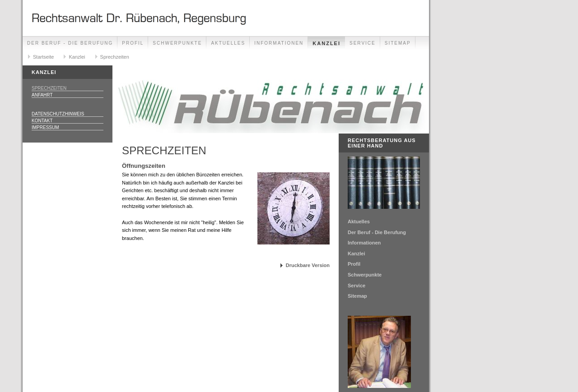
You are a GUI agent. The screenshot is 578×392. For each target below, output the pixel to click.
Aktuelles (228, 43)
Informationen (279, 43)
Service (363, 43)
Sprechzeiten (115, 57)
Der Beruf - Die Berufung (70, 43)
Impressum (45, 127)
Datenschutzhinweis (58, 114)
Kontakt (42, 121)
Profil (133, 43)
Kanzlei (326, 43)
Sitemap (398, 43)
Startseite (43, 57)
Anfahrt (42, 95)
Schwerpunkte (177, 43)
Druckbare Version (308, 265)
